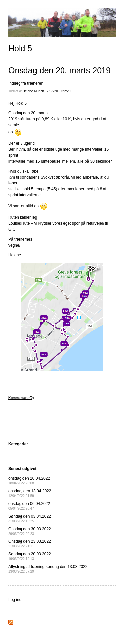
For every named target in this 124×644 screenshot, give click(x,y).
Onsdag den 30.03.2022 (30, 531)
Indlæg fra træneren (26, 83)
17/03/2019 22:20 (58, 91)
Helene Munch (33, 91)
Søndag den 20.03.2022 (30, 556)
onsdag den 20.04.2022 (29, 481)
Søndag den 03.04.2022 (30, 518)
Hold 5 (20, 48)
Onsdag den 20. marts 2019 (60, 70)
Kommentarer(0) (21, 398)
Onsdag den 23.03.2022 (30, 544)
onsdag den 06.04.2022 (29, 506)
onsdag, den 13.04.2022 (30, 493)
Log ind (15, 600)
